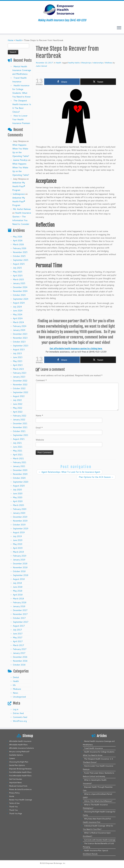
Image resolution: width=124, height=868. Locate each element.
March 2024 (18, 322)
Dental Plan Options (17, 765)
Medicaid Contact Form (18, 786)
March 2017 (18, 645)
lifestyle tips (86, 63)
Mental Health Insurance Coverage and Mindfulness (22, 70)
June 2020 (18, 493)
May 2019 (18, 544)
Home (11, 40)
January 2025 (19, 283)
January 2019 (19, 560)
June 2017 (18, 634)
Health (19, 40)
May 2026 (18, 237)
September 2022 (21, 392)
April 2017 (18, 641)
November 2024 (20, 291)
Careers (12, 758)
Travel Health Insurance (93, 748)
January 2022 (19, 420)
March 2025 (18, 279)
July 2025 (17, 268)
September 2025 (21, 260)
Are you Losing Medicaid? (19, 752)
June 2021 (18, 447)
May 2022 (18, 408)
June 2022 (18, 404)
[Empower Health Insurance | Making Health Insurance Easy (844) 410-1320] (62, 10)
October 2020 (19, 478)
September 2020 (21, 482)
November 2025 (20, 252)
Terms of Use (14, 803)
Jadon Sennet (41, 66)
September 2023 (21, 346)
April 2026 (18, 241)
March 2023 (18, 369)
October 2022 (19, 388)
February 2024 (20, 326)
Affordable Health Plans (18, 745)
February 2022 (20, 416)
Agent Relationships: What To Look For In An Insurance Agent (69, 472)
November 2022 (20, 385)
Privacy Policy (14, 793)
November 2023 (20, 338)
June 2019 (18, 540)
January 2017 (19, 653)
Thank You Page (16, 814)
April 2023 (18, 365)
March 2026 (18, 244)
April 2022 (18, 412)
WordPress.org (20, 721)
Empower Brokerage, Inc (56, 863)
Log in (16, 709)
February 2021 (20, 462)
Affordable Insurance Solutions (22, 748)
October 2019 (19, 525)
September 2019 (21, 529)
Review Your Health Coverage (21, 800)
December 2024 (20, 287)
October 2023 (19, 342)
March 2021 (18, 458)
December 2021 (20, 423)
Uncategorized (19, 697)
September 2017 (21, 622)
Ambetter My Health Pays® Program (19, 186)
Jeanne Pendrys (20, 160)
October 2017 (19, 618)
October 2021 (19, 431)
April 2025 (18, 276)
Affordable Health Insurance (20, 741)
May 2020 (18, 497)
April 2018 (18, 595)
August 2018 (19, 579)
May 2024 (18, 314)
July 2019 (17, 536)
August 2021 (19, 439)
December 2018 (20, 564)
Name (39, 416)
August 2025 (19, 264)
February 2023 (20, 373)
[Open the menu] (119, 28)
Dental (16, 677)
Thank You (13, 807)
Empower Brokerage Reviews (20, 769)
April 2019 (18, 548)
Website (40, 440)
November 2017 (20, 614)
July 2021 (17, 443)
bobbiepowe (19, 194)
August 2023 (19, 350)
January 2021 (19, 466)
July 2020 (17, 490)
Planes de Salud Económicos (20, 789)
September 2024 (21, 299)
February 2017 (20, 649)
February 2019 (20, 556)
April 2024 (18, 318)
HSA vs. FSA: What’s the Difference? (98, 801)
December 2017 (20, 610)
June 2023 (18, 357)
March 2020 (18, 505)
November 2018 (20, 567)
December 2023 (20, 334)
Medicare (17, 689)
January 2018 (19, 606)
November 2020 (20, 474)
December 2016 (20, 657)
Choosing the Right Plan (19, 762)
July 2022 (17, 400)
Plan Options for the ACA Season (96, 477)
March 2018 (18, 599)
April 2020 (18, 501)
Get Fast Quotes (16, 779)
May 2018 (18, 591)
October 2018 (19, 571)
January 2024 (19, 330)
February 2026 (20, 248)
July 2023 (17, 353)
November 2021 (20, 427)
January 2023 (19, 377)
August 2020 (19, 486)
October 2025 (19, 256)
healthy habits (74, 63)
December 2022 (20, 381)
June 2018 (18, 587)
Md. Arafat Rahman (22, 209)
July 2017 (17, 630)
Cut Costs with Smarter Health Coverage (100, 840)
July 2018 (17, 583)
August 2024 (19, 303)
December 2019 (20, 517)
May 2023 (18, 361)
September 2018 (21, 575)
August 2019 (19, 532)
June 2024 (18, 311)
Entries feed (18, 713)
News (16, 693)
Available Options (16, 755)
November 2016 (20, 661)
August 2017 (19, 626)
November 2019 (20, 521)
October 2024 (19, 295)
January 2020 (19, 513)
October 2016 (19, 665)
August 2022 (19, 396)
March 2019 (18, 552)
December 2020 (20, 470)
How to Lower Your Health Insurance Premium (21, 119)
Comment (41, 380)
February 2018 (20, 602)
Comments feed (20, 717)
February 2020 (20, 509)
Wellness (109, 63)
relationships (98, 63)
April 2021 (18, 455)
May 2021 (18, 451)
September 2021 (21, 435)
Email (39, 428)
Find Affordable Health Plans (20, 772)
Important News (15, 783)
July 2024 (17, 307)
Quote (12, 796)
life (14, 685)
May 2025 (18, 272)
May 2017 (18, 637)
